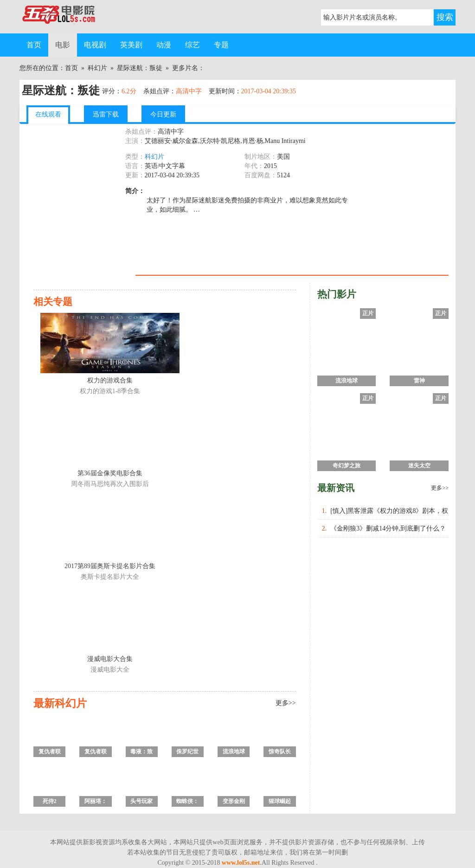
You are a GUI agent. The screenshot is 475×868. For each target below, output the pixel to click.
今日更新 (163, 114)
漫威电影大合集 (110, 659)
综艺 (193, 45)
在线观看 (48, 114)
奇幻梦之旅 (347, 466)
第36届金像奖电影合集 (110, 473)
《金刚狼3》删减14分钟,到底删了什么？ (388, 528)
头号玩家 (141, 801)
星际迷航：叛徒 (140, 68)
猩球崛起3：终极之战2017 (280, 802)
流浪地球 (234, 751)
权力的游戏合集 (110, 380)
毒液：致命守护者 (141, 753)
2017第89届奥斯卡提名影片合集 (110, 566)
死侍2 (50, 801)
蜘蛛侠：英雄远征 (187, 802)
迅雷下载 (106, 114)
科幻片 (97, 68)
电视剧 (95, 45)
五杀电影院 (66, 17)
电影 (63, 45)
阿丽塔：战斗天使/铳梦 (95, 802)
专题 (221, 45)
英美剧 (131, 45)
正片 (368, 313)
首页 (34, 45)
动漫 (164, 45)
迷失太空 (419, 466)
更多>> (286, 703)
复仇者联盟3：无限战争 (96, 753)
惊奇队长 (280, 751)
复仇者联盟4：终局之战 (50, 753)
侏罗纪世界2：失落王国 (187, 753)
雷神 (419, 381)
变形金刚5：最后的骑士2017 (234, 802)
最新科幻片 (60, 703)
